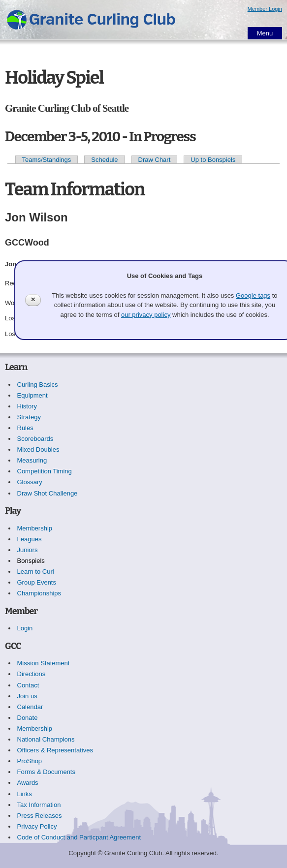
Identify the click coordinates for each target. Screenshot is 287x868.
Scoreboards (35, 439)
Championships (39, 593)
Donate (28, 718)
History (27, 406)
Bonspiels (31, 561)
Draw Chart (155, 160)
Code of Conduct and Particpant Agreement (79, 837)
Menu (265, 33)
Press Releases (40, 816)
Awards (28, 783)
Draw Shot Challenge (48, 493)
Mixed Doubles (38, 449)
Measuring (32, 460)
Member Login (265, 9)
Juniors (28, 550)
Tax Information (39, 805)
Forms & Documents (46, 772)
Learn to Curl (36, 572)
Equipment (32, 395)
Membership (35, 528)
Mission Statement (44, 663)
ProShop (30, 761)
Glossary (30, 482)
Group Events (37, 582)
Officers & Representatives (55, 750)
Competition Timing (45, 471)
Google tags (253, 295)
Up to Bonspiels (213, 160)
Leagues (30, 539)
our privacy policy (146, 315)
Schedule (104, 160)
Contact (28, 685)
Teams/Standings (47, 160)
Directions (32, 674)
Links (25, 794)
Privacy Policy (37, 826)
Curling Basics (38, 385)
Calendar (30, 707)
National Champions (46, 739)
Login (25, 628)
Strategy (29, 417)
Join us (27, 696)
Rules (25, 428)
